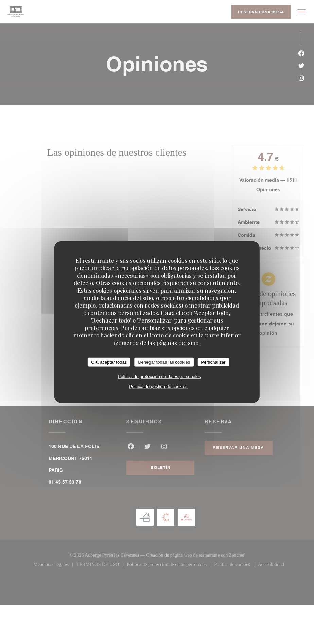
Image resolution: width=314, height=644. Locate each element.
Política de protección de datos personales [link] (159, 376)
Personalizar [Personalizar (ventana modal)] (213, 362)
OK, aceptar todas (109, 362)
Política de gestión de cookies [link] (158, 387)
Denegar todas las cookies (164, 362)
